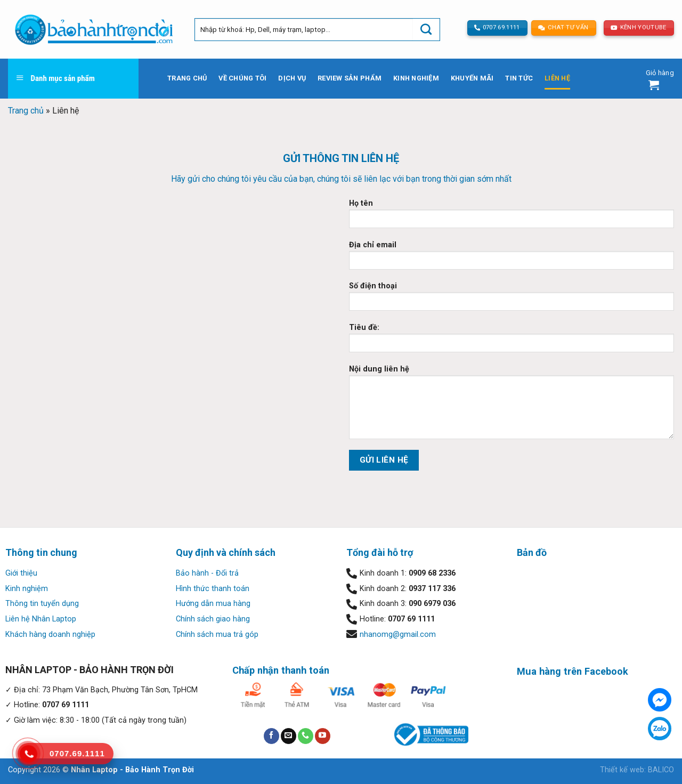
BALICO (661, 770)
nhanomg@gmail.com (398, 635)
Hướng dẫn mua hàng (213, 604)
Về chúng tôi (242, 78)
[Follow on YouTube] (323, 736)
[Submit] (426, 30)
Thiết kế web (622, 770)
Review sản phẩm (350, 78)
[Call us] (306, 736)
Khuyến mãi (472, 78)
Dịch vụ (292, 78)
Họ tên (511, 217)
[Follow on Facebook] (271, 736)
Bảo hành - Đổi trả (207, 573)
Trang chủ (187, 78)
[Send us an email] (289, 736)
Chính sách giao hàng (213, 619)
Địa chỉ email (511, 259)
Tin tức (519, 78)
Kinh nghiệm (416, 78)
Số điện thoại (511, 300)
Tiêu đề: (511, 341)
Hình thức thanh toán (213, 589)
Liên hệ (557, 78)
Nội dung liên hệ (511, 406)
